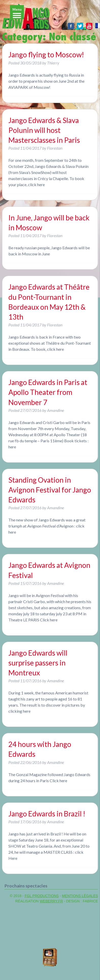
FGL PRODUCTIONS (42, 896)
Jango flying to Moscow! (46, 55)
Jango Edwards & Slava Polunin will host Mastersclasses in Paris (44, 130)
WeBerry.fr (51, 901)
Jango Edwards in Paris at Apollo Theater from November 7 (48, 392)
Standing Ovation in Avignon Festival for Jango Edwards (50, 490)
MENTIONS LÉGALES (80, 896)
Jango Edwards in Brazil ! (47, 814)
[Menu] (17, 12)
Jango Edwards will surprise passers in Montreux (38, 663)
